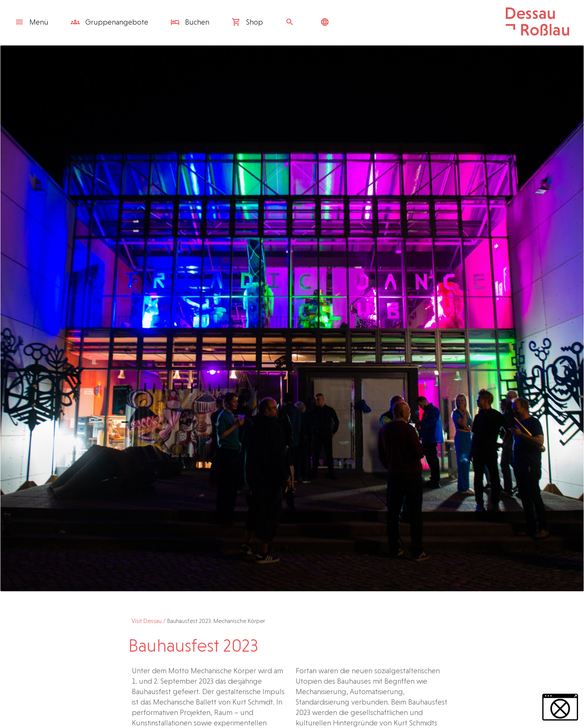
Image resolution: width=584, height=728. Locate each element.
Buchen (190, 22)
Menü (32, 22)
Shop (247, 22)
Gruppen (110, 22)
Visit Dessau (147, 621)
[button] (560, 707)
